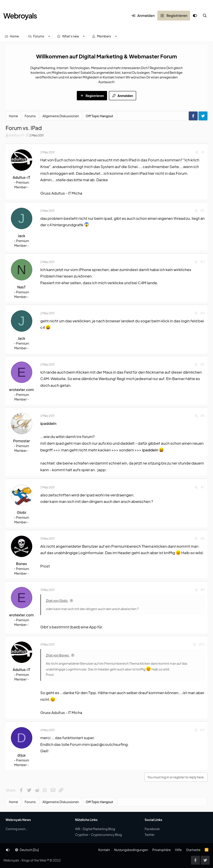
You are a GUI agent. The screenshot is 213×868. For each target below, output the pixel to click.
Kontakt (104, 850)
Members (104, 36)
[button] (49, 36)
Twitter (150, 835)
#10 (202, 644)
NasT (22, 287)
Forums (39, 36)
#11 (202, 730)
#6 (203, 415)
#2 (203, 210)
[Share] (197, 152)
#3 (203, 262)
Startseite (193, 850)
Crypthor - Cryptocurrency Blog (98, 835)
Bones (21, 564)
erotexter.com (21, 390)
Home (14, 36)
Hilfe (178, 850)
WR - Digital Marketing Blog (95, 829)
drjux (22, 755)
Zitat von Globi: (57, 601)
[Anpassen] (195, 16)
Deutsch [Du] (27, 850)
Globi (22, 512)
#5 (203, 364)
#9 (203, 590)
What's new (71, 36)
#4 (203, 313)
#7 (203, 487)
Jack (22, 236)
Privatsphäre (161, 850)
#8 (203, 538)
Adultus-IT (16, 135)
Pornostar (21, 441)
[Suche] (205, 16)
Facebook (152, 829)
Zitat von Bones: (58, 655)
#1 (203, 152)
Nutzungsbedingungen (131, 850)
